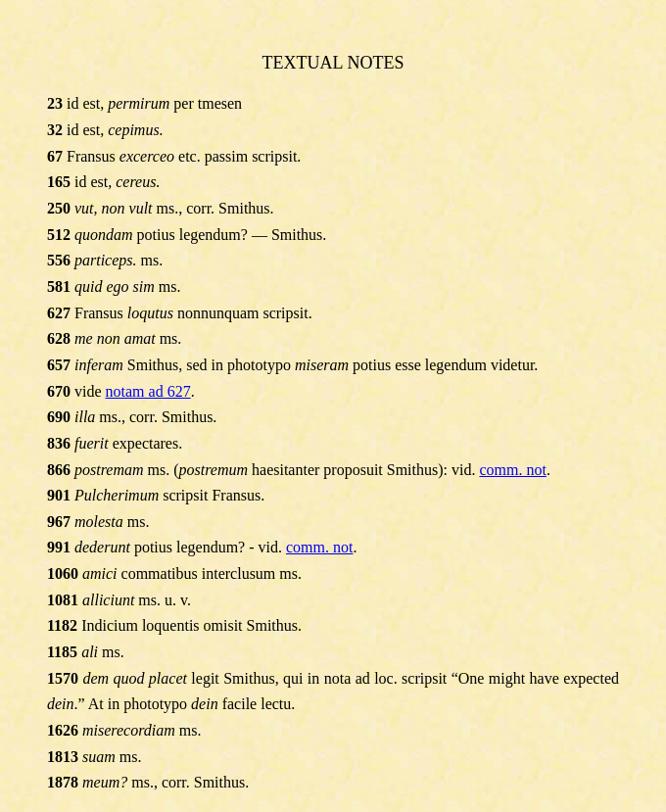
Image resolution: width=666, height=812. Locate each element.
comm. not (512, 470)
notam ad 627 (148, 391)
